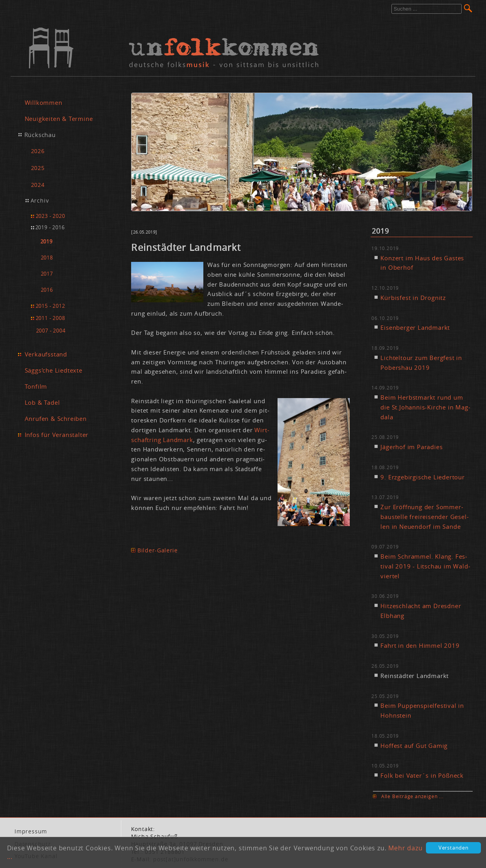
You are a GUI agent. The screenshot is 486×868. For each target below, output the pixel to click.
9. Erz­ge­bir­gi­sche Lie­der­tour (422, 477)
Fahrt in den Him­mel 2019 (420, 645)
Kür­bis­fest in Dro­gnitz (413, 298)
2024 (38, 185)
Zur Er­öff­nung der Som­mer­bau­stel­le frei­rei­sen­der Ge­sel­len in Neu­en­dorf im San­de (424, 517)
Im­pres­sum (31, 831)
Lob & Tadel (42, 402)
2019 (47, 242)
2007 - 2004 (51, 331)
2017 (47, 274)
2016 (47, 290)
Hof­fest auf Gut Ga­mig (414, 746)
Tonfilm (36, 386)
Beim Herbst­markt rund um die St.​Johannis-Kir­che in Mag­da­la (425, 407)
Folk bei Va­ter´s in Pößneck (422, 775)
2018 (47, 258)
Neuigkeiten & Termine (59, 119)
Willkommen (44, 102)
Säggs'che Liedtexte (54, 370)
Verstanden (454, 848)
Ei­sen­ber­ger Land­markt (415, 327)
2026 (38, 151)
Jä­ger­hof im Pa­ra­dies (411, 447)
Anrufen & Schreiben (56, 418)
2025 (38, 168)
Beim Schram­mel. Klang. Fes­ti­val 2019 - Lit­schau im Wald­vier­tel (425, 566)
